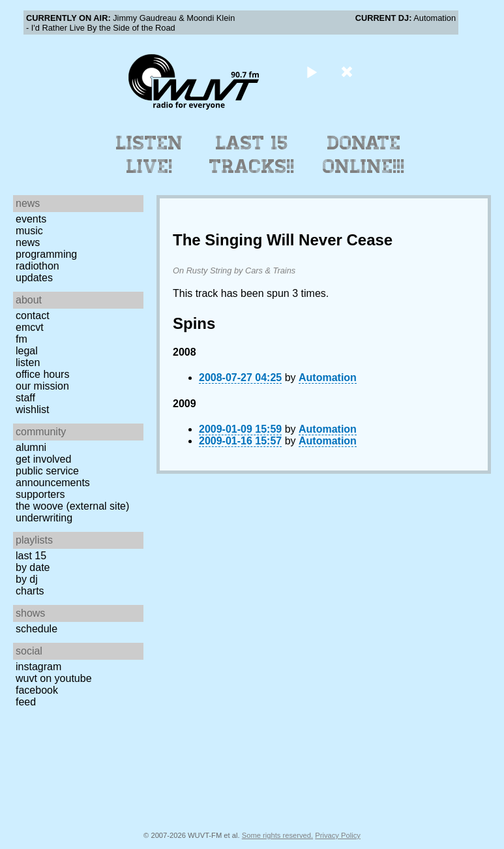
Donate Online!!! (364, 155)
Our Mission (42, 386)
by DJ (27, 579)
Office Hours (42, 374)
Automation (328, 378)
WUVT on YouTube (54, 678)
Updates (34, 278)
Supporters (40, 494)
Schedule (37, 629)
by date (33, 567)
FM (22, 339)
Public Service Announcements (53, 477)
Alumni (31, 447)
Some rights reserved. (277, 835)
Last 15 (31, 556)
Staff (25, 398)
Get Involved (43, 459)
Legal (27, 351)
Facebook (37, 690)
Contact (33, 316)
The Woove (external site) (72, 506)
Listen (28, 363)
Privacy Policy (338, 835)
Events (31, 219)
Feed (26, 702)
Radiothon (37, 266)
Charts (30, 591)
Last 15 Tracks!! (252, 155)
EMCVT (30, 327)
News (28, 242)
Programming (46, 254)
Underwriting (44, 518)
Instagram (38, 667)
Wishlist (33, 409)
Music (29, 231)
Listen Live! (150, 155)
